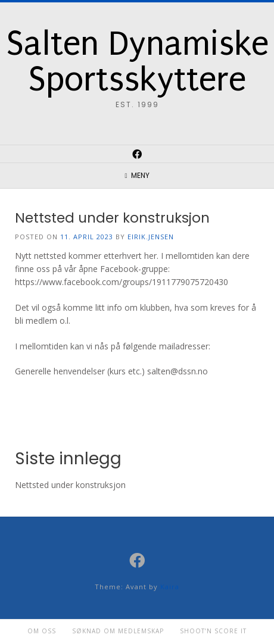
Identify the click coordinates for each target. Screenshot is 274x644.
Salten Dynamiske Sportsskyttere (137, 62)
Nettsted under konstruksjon (112, 218)
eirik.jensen (151, 237)
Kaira (170, 587)
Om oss (42, 631)
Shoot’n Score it (213, 631)
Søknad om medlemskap (118, 631)
